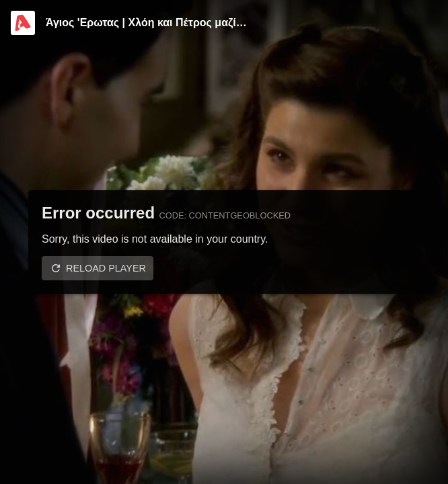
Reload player (106, 268)
